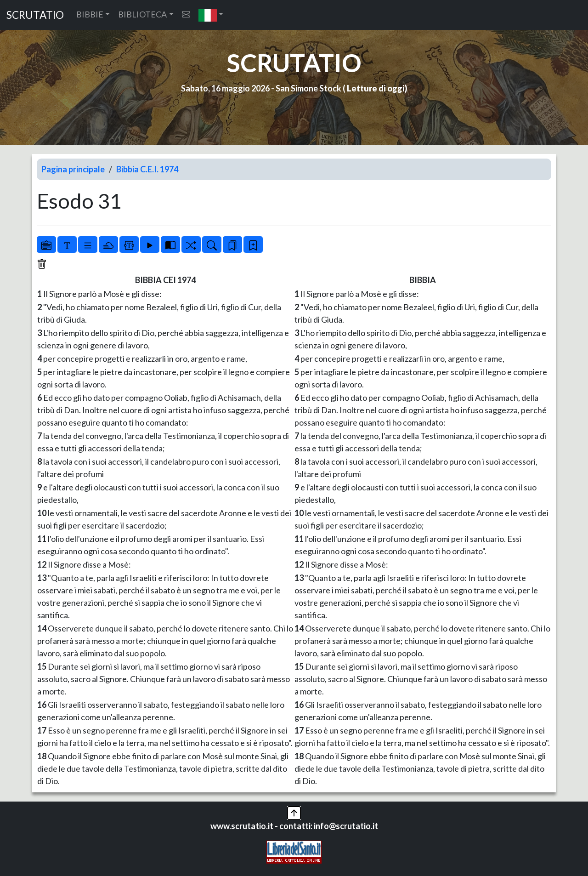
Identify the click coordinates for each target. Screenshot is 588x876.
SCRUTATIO (35, 15)
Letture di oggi (376, 88)
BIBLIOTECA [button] (142, 14)
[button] (211, 15)
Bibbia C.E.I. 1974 (147, 169)
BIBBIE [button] (90, 14)
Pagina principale (73, 169)
